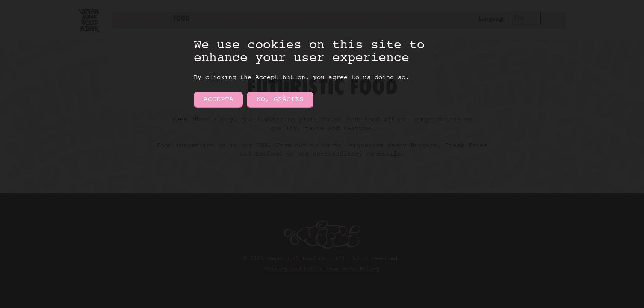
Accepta (219, 99)
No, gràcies (280, 99)
